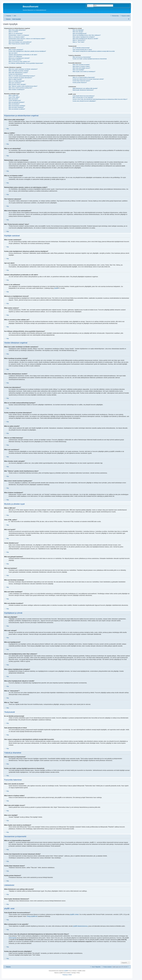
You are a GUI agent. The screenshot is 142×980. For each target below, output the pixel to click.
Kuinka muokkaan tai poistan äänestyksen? (20, 78)
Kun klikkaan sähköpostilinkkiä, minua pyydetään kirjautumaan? (26, 63)
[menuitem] (14, 16)
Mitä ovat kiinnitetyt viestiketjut (17, 106)
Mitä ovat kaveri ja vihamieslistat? (82, 57)
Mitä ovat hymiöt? (13, 99)
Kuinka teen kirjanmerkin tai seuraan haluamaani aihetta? (88, 79)
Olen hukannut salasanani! (16, 40)
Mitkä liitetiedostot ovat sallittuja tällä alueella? (85, 88)
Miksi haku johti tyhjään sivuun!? (81, 68)
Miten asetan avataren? (15, 60)
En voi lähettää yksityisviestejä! (81, 48)
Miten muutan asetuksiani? (16, 50)
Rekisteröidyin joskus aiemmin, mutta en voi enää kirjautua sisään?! (27, 39)
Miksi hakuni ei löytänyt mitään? (81, 66)
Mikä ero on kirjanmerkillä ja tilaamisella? (84, 77)
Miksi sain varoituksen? (15, 83)
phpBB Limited (74, 914)
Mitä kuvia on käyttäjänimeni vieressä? (19, 58)
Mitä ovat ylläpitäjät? (78, 30)
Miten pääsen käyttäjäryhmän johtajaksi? (84, 37)
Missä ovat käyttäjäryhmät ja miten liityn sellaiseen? (87, 35)
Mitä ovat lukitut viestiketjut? (16, 107)
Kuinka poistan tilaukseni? (80, 82)
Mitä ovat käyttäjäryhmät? (80, 33)
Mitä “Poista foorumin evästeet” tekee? (19, 44)
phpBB (56, 288)
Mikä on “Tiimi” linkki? (78, 42)
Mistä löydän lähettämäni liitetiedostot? (83, 90)
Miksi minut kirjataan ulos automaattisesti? (20, 42)
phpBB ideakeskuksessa (80, 926)
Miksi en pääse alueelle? (15, 79)
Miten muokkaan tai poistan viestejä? (19, 71)
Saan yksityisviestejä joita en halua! (82, 50)
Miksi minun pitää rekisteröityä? (17, 30)
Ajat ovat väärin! (13, 53)
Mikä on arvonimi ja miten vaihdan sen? (19, 62)
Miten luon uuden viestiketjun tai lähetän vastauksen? (23, 69)
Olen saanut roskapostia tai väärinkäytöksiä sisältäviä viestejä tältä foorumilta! (94, 51)
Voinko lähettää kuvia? (15, 100)
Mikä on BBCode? (14, 95)
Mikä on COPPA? (13, 32)
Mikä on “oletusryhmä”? (79, 40)
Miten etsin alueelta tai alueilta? (81, 65)
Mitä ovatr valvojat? (78, 32)
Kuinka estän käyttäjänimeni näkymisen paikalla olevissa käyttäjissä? (27, 51)
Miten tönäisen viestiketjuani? (17, 89)
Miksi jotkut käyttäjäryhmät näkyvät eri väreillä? (85, 39)
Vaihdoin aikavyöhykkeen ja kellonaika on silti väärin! (23, 55)
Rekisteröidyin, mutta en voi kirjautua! (19, 35)
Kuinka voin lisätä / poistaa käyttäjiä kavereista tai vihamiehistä (90, 59)
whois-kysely (12, 938)
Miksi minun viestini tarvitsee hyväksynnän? (20, 88)
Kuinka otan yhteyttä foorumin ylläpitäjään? (84, 101)
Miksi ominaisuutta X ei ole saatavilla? (83, 98)
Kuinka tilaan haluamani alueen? (81, 81)
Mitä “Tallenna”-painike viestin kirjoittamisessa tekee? (23, 86)
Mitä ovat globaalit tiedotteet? (17, 102)
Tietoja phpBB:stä (32, 916)
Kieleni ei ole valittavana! (15, 56)
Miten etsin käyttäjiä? (78, 70)
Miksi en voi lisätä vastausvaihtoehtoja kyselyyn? (22, 76)
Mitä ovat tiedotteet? (14, 104)
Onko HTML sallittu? (14, 97)
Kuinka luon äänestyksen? (16, 74)
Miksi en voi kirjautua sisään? (17, 37)
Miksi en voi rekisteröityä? (16, 33)
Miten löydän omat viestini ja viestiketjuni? (84, 72)
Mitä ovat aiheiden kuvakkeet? (17, 109)
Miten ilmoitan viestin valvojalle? (17, 84)
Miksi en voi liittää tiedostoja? (17, 81)
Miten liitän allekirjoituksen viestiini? (18, 73)
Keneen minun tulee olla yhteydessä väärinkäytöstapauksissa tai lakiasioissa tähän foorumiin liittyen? (100, 99)
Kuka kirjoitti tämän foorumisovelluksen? (84, 96)
